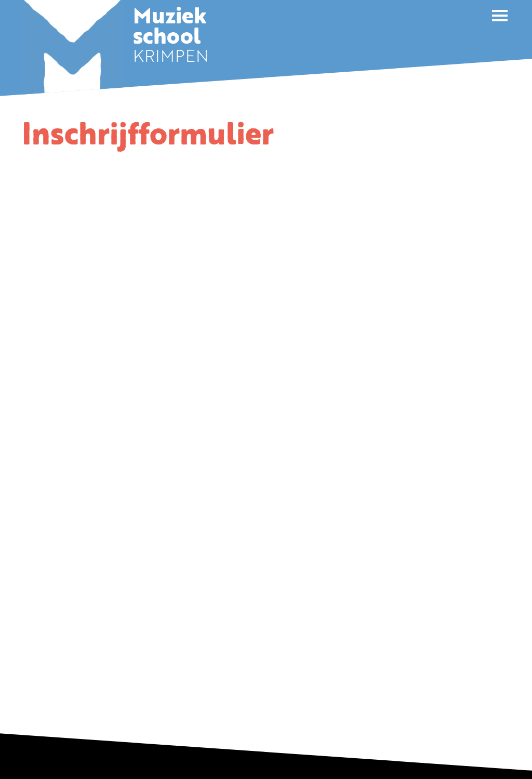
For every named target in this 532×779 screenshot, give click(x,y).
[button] (500, 16)
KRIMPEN (171, 38)
